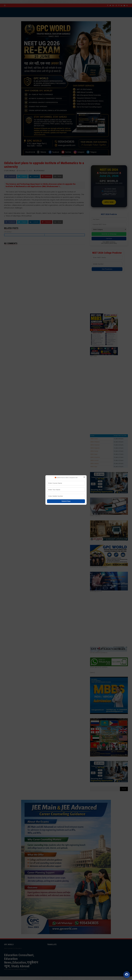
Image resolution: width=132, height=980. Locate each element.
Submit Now (66, 501)
